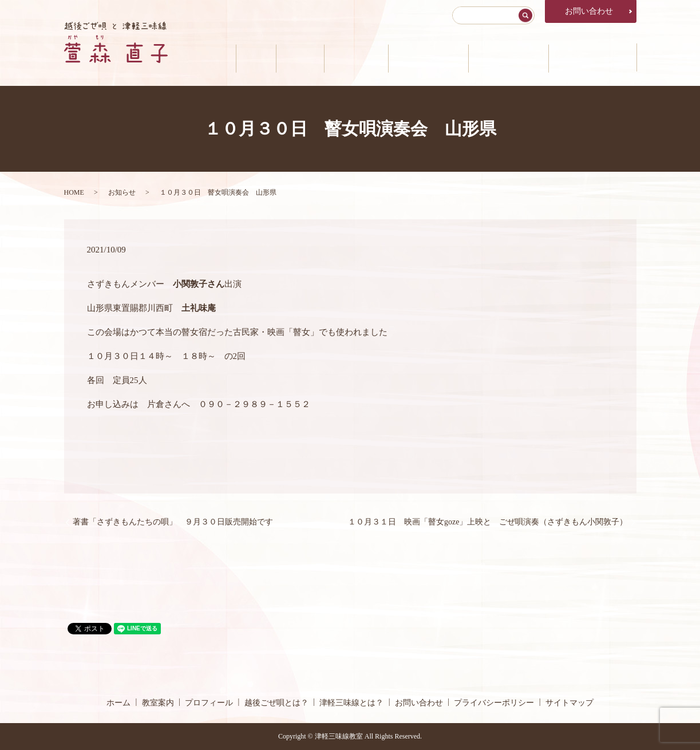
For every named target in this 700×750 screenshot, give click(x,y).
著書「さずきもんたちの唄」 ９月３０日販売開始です (173, 522)
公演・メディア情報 (591, 58)
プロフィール (345, 58)
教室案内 (285, 58)
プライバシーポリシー (494, 703)
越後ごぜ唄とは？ (420, 58)
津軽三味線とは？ (503, 58)
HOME (74, 192)
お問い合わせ (589, 11)
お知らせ (122, 192)
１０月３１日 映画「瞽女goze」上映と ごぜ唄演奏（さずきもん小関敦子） (488, 522)
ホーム (238, 58)
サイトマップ (570, 703)
